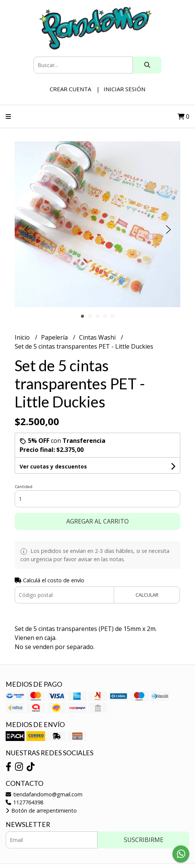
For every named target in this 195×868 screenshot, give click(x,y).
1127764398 (24, 802)
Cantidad (24, 486)
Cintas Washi (98, 337)
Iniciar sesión (124, 89)
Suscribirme (144, 840)
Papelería (55, 337)
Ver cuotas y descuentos (53, 466)
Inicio (23, 337)
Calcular (147, 595)
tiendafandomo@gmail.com (44, 794)
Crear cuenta (70, 89)
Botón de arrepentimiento (41, 811)
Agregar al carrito (97, 521)
